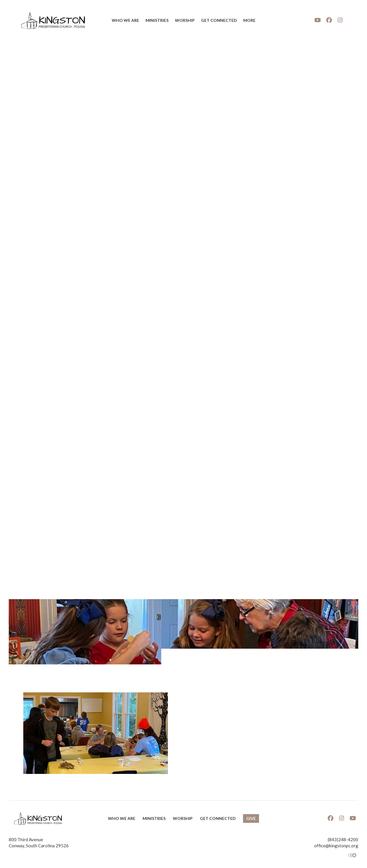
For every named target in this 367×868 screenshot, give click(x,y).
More (249, 20)
